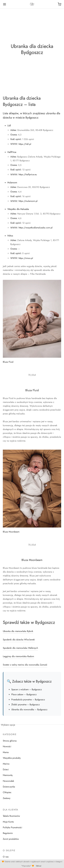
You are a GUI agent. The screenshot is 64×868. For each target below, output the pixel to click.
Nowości (7, 746)
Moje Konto (8, 822)
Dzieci (6, 769)
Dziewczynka (9, 787)
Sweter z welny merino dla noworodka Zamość (25, 665)
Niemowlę (8, 775)
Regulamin (8, 833)
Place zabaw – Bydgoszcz (24, 694)
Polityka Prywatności (12, 827)
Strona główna (10, 741)
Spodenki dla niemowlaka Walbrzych (20, 648)
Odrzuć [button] (39, 866)
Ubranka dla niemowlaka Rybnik (18, 631)
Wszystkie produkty (12, 758)
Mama (6, 752)
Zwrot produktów (11, 839)
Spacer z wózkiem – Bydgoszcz (27, 689)
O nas (6, 857)
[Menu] (5, 4)
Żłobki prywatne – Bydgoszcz (25, 705)
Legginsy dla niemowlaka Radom (18, 656)
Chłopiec (7, 792)
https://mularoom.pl (28, 201)
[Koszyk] (59, 4)
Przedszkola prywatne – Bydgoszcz (28, 700)
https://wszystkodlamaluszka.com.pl (36, 228)
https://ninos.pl (26, 258)
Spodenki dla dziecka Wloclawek (19, 640)
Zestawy (7, 798)
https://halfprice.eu (28, 174)
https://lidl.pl (25, 144)
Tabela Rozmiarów (11, 816)
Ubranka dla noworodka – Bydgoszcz (29, 709)
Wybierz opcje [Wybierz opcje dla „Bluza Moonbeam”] (8, 725)
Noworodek (8, 781)
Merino (6, 764)
